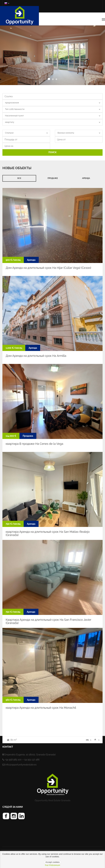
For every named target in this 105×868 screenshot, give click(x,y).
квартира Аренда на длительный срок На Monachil (41, 708)
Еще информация (52, 865)
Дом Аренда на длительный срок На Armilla (36, 356)
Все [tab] (19, 178)
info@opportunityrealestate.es (21, 765)
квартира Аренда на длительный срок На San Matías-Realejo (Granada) (48, 533)
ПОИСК (53, 152)
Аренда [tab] (86, 178)
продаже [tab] (53, 178)
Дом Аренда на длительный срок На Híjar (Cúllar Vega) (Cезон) (48, 268)
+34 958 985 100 (13, 760)
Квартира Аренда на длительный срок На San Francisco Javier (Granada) (48, 621)
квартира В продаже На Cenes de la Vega (34, 444)
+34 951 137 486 (32, 760)
